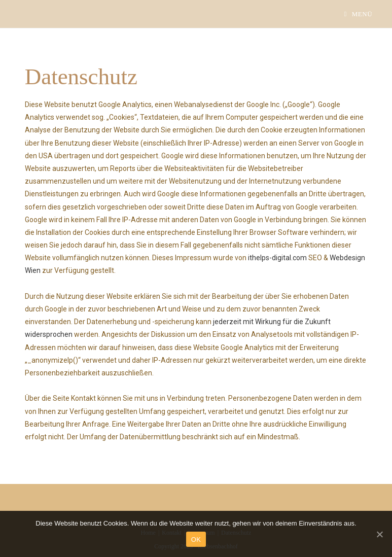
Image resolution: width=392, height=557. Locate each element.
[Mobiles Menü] (358, 14)
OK (196, 539)
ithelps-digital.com (277, 258)
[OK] (379, 534)
